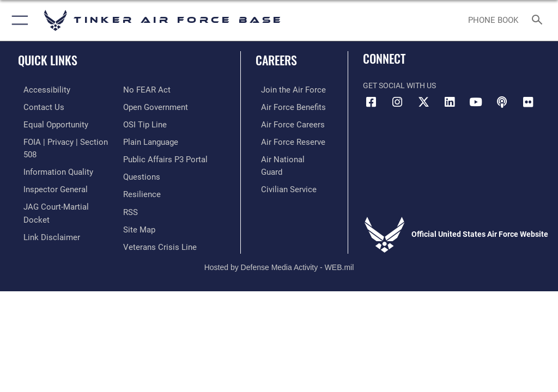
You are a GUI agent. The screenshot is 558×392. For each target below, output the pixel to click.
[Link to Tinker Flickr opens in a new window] (528, 102)
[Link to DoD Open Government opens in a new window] (154, 90)
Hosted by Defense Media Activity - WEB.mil (279, 248)
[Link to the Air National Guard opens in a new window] (287, 156)
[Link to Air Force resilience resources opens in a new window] (140, 173)
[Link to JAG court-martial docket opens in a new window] (61, 190)
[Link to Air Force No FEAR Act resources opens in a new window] (40, 223)
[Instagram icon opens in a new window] (397, 102)
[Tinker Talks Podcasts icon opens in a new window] (502, 102)
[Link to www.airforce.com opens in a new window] (285, 90)
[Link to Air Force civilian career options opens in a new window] (280, 173)
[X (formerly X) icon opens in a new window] (423, 102)
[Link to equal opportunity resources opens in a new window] (49, 123)
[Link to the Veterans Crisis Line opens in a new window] (156, 223)
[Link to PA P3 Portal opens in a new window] (162, 140)
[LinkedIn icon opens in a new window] (450, 102)
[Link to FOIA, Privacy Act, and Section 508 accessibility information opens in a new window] (64, 140)
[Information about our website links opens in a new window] (43, 206)
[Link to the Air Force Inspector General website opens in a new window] (48, 173)
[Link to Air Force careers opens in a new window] (284, 123)
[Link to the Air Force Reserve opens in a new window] (285, 140)
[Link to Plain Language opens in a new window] (150, 123)
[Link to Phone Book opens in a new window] (493, 21)
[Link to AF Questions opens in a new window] (140, 156)
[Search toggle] (539, 20)
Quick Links (48, 60)
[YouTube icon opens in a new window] (476, 102)
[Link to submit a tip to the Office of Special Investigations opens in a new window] (143, 106)
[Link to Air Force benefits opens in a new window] (285, 106)
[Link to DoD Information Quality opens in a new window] (51, 156)
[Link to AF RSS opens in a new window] (130, 190)
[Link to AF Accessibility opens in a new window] (39, 90)
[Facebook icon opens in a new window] (371, 102)
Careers (276, 60)
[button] (18, 20)
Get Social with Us (399, 86)
